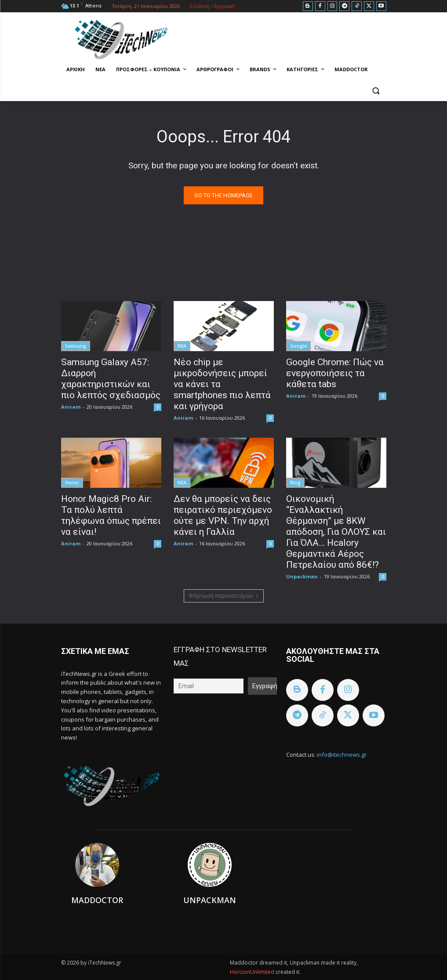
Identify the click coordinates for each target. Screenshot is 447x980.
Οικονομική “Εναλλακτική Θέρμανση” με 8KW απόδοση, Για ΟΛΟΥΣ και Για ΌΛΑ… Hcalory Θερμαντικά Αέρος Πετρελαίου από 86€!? (336, 532)
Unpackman (302, 576)
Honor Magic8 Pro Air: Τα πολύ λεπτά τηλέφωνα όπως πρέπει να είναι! (111, 515)
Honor (72, 483)
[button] (376, 91)
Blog (295, 483)
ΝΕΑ (182, 346)
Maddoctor (97, 900)
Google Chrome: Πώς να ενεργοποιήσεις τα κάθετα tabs (335, 373)
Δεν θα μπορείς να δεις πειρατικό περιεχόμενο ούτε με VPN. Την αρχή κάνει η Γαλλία (223, 515)
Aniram (71, 407)
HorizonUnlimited (253, 972)
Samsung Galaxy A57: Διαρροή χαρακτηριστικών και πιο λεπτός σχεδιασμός (111, 379)
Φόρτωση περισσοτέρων (224, 596)
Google (298, 346)
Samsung (76, 346)
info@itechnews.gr (342, 755)
